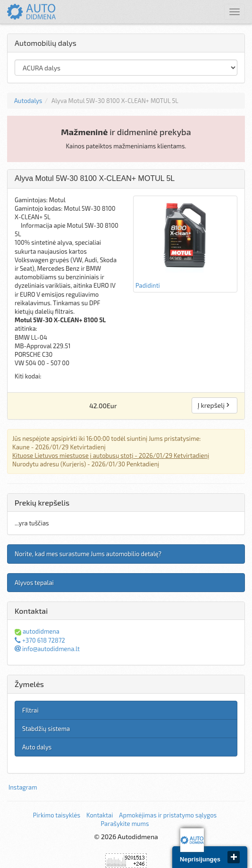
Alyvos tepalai (34, 583)
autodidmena (37, 631)
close (234, 857)
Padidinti (185, 244)
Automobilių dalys (46, 43)
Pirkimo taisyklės (57, 815)
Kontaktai (100, 815)
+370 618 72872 (40, 640)
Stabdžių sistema (46, 729)
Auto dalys (37, 747)
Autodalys (28, 101)
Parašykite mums (125, 824)
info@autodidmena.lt (47, 649)
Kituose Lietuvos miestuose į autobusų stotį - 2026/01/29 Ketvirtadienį (111, 455)
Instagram (23, 787)
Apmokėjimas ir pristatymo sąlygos (168, 815)
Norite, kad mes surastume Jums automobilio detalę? (88, 554)
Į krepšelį (214, 405)
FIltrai (30, 710)
